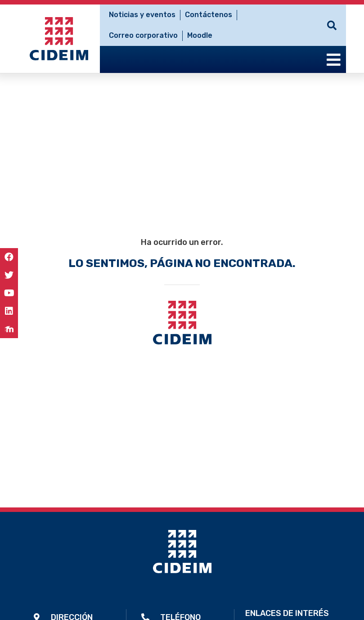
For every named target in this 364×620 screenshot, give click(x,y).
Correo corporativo (143, 35)
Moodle (200, 35)
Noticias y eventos (142, 15)
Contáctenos (209, 15)
